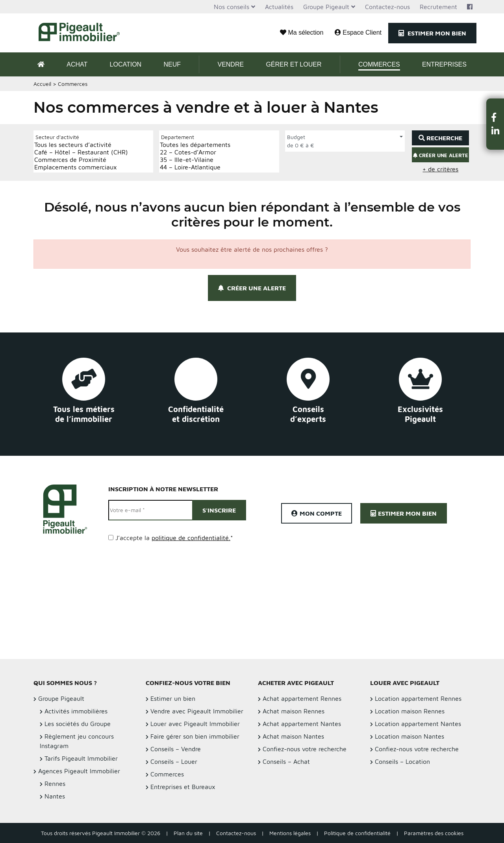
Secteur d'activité (57, 137)
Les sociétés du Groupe (78, 724)
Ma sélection (302, 32)
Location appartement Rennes (418, 698)
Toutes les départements (195, 145)
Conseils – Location (402, 761)
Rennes (55, 784)
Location (126, 64)
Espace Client (358, 32)
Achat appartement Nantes (302, 724)
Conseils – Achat (286, 761)
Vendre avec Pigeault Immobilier (197, 711)
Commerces (379, 64)
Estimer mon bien (432, 33)
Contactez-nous (387, 7)
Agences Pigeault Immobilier (79, 771)
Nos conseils (232, 7)
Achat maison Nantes (293, 736)
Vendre (231, 64)
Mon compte (317, 513)
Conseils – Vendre (176, 749)
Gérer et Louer (294, 64)
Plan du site (188, 833)
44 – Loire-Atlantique (195, 167)
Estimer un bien (173, 698)
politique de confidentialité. (191, 538)
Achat (77, 64)
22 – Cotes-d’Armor (195, 152)
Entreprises (444, 64)
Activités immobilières (76, 711)
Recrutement (438, 7)
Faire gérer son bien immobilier (195, 736)
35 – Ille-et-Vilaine (195, 160)
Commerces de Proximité (81, 160)
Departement (178, 137)
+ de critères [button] (440, 169)
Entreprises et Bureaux (183, 787)
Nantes (55, 796)
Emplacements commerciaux (81, 167)
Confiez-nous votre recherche (305, 749)
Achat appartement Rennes (302, 698)
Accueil (42, 84)
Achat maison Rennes (294, 711)
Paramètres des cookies (434, 833)
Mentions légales (290, 833)
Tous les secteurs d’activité (81, 145)
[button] (495, 117)
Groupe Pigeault (326, 7)
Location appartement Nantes (418, 724)
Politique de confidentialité (357, 833)
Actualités (279, 7)
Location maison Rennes (410, 711)
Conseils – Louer (174, 761)
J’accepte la (174, 538)
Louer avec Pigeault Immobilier (195, 724)
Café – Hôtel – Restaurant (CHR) (81, 152)
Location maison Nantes (409, 736)
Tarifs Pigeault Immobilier (81, 758)
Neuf (172, 64)
